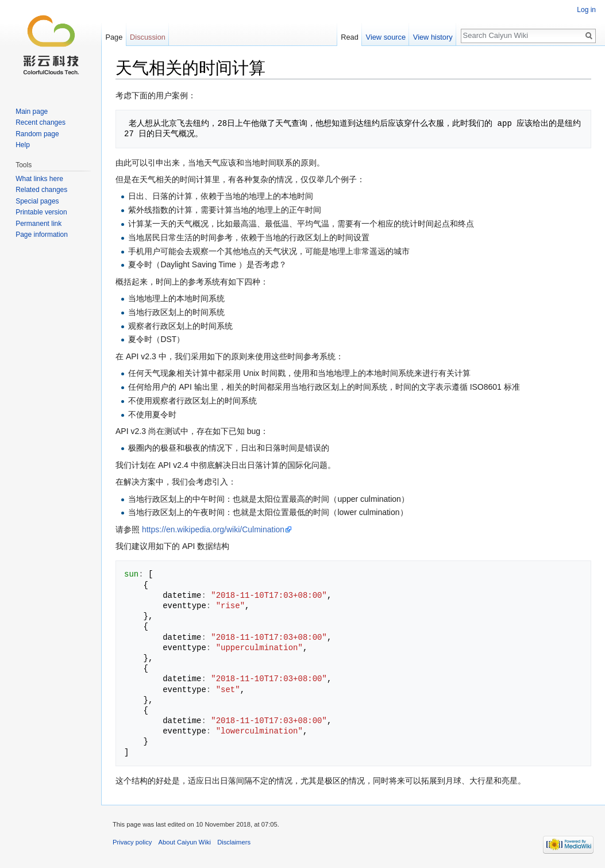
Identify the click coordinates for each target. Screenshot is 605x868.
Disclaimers (234, 842)
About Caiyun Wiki (185, 842)
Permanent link (38, 224)
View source (386, 37)
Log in (586, 10)
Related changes (41, 190)
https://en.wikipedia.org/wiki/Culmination (213, 529)
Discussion (148, 37)
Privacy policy (132, 842)
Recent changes (41, 122)
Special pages (37, 201)
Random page (37, 134)
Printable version (41, 212)
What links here (39, 179)
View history (433, 37)
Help (23, 145)
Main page (32, 112)
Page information (42, 235)
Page (114, 37)
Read (350, 37)
